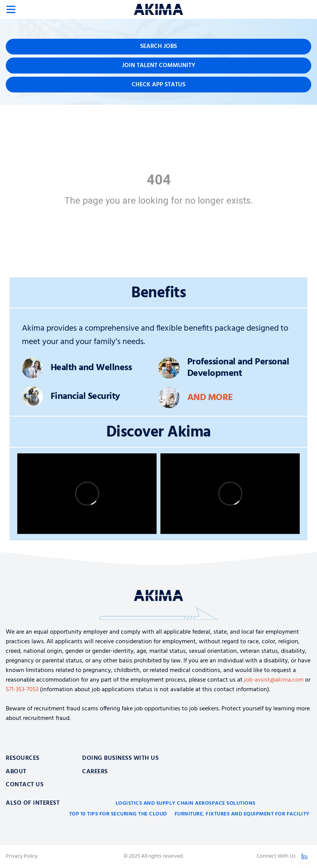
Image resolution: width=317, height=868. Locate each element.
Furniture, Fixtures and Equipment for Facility (242, 814)
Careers (95, 772)
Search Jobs (158, 46)
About (16, 772)
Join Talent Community (159, 66)
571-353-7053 (22, 690)
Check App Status (158, 85)
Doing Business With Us (120, 758)
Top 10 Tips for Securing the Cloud (118, 814)
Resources (23, 758)
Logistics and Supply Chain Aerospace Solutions (186, 803)
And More (210, 398)
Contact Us (25, 785)
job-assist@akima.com (274, 680)
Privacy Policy (22, 856)
